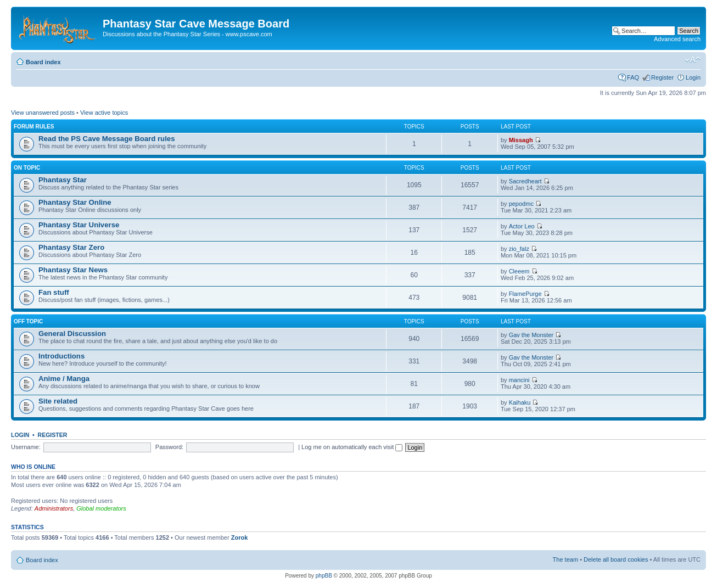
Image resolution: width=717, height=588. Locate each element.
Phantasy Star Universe (79, 225)
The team (565, 559)
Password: (169, 447)
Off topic (28, 321)
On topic (27, 168)
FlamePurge (525, 294)
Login (693, 77)
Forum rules (34, 127)
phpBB (324, 576)
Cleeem (519, 271)
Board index (43, 62)
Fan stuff (54, 292)
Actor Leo (522, 226)
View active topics (104, 113)
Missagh (521, 140)
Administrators (54, 508)
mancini (519, 380)
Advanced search (677, 39)
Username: (26, 447)
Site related (58, 401)
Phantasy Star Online (75, 202)
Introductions (61, 356)
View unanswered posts (43, 113)
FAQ (633, 77)
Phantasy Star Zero (71, 247)
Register (662, 77)
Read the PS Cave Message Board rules (107, 139)
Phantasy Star (63, 180)
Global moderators (101, 508)
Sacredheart (525, 181)
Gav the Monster (531, 335)
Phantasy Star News (73, 270)
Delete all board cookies (616, 559)
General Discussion (72, 334)
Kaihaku (520, 402)
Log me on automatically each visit (352, 447)
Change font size (693, 60)
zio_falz (519, 249)
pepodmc (521, 204)
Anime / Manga (64, 379)
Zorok (240, 537)
